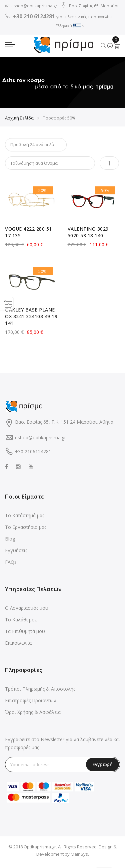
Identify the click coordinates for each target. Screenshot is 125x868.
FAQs (11, 562)
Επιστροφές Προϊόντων (31, 700)
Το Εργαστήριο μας (26, 527)
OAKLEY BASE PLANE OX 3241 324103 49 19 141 (31, 316)
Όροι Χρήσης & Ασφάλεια (33, 712)
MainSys (79, 854)
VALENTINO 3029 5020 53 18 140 (88, 232)
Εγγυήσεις (16, 550)
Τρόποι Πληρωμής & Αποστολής (40, 689)
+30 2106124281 (33, 451)
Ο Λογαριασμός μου (27, 608)
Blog (10, 539)
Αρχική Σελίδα (19, 118)
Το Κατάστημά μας (25, 515)
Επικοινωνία (18, 643)
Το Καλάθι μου (21, 620)
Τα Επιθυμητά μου (25, 631)
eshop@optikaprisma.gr (34, 6)
